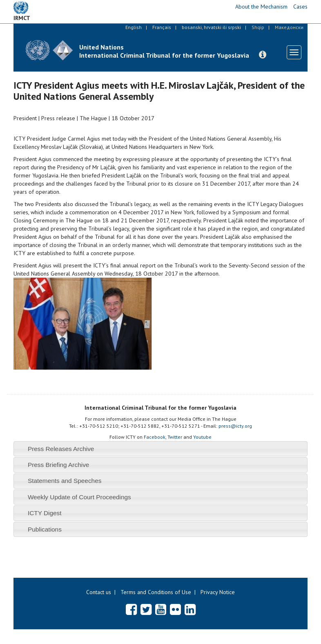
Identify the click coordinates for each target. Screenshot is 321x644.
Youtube (202, 437)
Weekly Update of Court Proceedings (79, 497)
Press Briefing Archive (59, 465)
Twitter (175, 437)
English (134, 27)
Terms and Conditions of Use (156, 592)
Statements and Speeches (65, 481)
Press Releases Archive (61, 449)
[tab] (160, 449)
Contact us (99, 592)
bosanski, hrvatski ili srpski (211, 27)
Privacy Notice (218, 592)
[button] (263, 55)
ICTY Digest (45, 513)
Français (162, 27)
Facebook (155, 437)
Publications (45, 529)
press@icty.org (235, 426)
